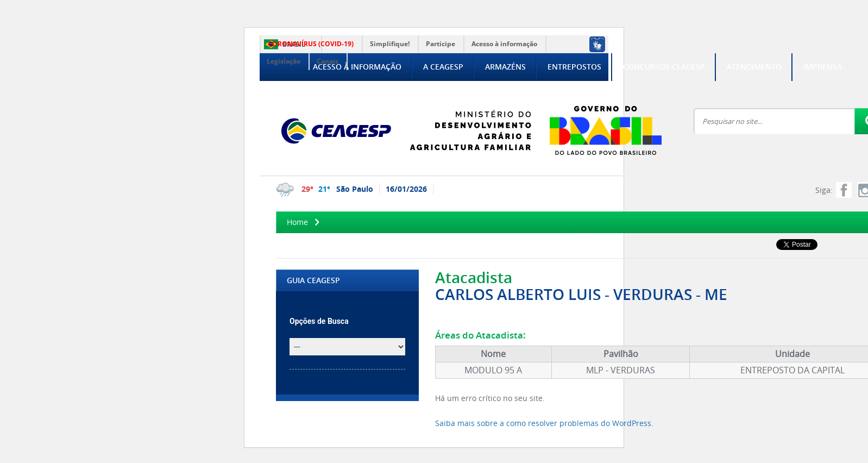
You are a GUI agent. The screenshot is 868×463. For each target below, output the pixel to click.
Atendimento (754, 67)
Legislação (284, 61)
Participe (441, 44)
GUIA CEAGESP (313, 280)
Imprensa (823, 67)
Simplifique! (390, 44)
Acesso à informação (504, 44)
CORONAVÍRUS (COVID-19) (311, 44)
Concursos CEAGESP (664, 67)
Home (297, 222)
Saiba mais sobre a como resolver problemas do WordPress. (544, 423)
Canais (328, 61)
